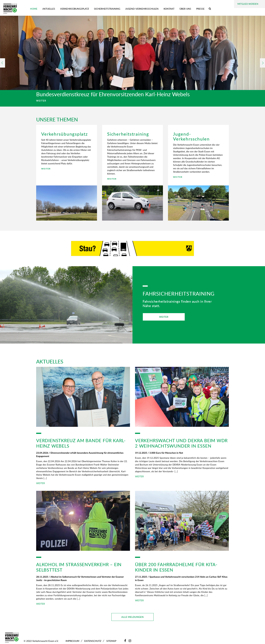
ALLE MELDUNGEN (132, 617)
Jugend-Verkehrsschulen (142, 9)
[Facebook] (125, 641)
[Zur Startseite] (10, 9)
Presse (200, 9)
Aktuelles (49, 9)
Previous (3, 63)
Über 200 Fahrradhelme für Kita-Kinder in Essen (176, 567)
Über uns (185, 9)
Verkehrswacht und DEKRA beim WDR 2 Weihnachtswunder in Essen (181, 443)
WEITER (41, 101)
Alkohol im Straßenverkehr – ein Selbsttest (79, 567)
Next (262, 63)
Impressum (72, 641)
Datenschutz (93, 641)
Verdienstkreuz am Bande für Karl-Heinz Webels (81, 443)
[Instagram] (130, 641)
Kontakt (169, 9)
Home (34, 9)
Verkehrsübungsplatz (75, 9)
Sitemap (111, 641)
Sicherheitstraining (107, 9)
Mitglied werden (248, 4)
